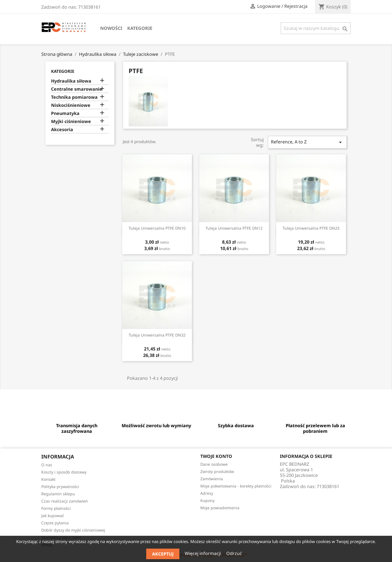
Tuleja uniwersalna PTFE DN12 (234, 228)
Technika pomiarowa (74, 97)
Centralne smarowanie (77, 89)
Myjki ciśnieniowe (71, 122)
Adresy (207, 493)
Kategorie (140, 28)
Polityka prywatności (60, 487)
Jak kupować (53, 516)
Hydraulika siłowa (71, 81)
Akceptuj (163, 554)
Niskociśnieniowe (71, 105)
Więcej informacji (203, 553)
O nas (47, 465)
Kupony (207, 500)
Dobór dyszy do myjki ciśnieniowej (73, 530)
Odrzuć (234, 553)
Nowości (111, 28)
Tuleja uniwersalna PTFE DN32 (157, 335)
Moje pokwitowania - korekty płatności (236, 486)
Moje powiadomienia (220, 508)
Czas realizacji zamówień (65, 501)
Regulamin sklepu (58, 494)
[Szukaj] (316, 28)
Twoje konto (216, 456)
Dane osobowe (214, 464)
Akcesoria (62, 130)
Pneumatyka (65, 113)
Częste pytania (55, 523)
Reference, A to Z (307, 142)
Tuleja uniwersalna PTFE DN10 (157, 228)
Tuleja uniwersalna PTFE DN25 (311, 228)
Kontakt (48, 479)
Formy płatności (56, 508)
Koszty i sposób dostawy (64, 472)
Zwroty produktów (217, 471)
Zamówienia (212, 479)
